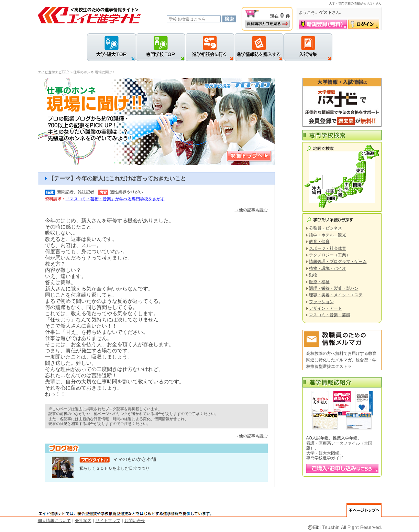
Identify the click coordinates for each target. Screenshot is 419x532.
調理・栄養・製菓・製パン (334, 288)
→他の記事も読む (251, 210)
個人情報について (54, 521)
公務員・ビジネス (326, 228)
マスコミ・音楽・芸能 (330, 315)
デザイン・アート (326, 308)
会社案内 (83, 521)
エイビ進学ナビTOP (53, 72)
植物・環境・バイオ (328, 268)
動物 (313, 275)
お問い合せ (135, 521)
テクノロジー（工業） (330, 255)
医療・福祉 (319, 282)
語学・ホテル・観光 (328, 235)
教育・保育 (319, 242)
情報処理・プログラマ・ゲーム (338, 262)
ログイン (364, 24)
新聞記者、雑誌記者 (76, 192)
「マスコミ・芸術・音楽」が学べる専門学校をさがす (115, 199)
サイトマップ (108, 521)
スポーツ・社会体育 (328, 248)
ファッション (321, 302)
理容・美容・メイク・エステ (336, 295)
